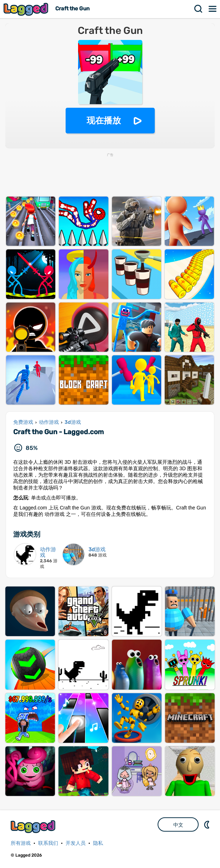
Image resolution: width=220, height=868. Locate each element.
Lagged (27, 9)
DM (208, 824)
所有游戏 (21, 843)
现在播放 (104, 120)
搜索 (199, 9)
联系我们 (48, 843)
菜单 (213, 9)
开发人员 (76, 843)
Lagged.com (34, 826)
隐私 (98, 843)
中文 (178, 825)
